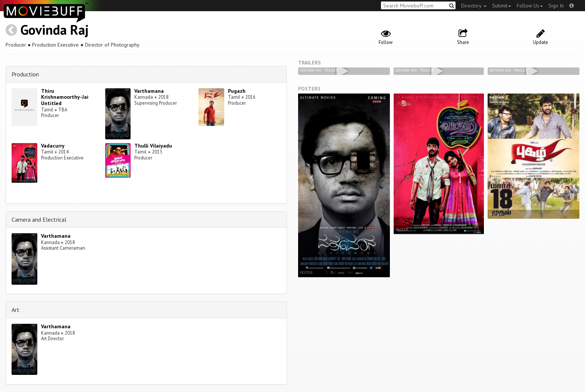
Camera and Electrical (39, 219)
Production (25, 74)
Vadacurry (53, 146)
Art (15, 310)
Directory (474, 6)
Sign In (556, 6)
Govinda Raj (55, 30)
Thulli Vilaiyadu (153, 146)
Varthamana (149, 91)
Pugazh (237, 91)
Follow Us (530, 6)
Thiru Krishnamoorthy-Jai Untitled (65, 97)
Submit (502, 6)
